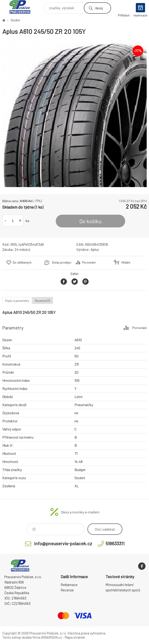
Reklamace (69, 585)
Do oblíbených (22, 262)
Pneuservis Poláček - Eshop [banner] (23, 7)
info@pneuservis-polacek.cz (63, 543)
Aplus (95, 249)
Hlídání (126, 262)
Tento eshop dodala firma (21, 637)
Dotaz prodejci (62, 262)
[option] (74, 115)
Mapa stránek (75, 637)
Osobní (15, 20)
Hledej (99, 8)
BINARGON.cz (51, 637)
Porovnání (89, 262)
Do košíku (90, 221)
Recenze (67, 590)
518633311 (115, 543)
